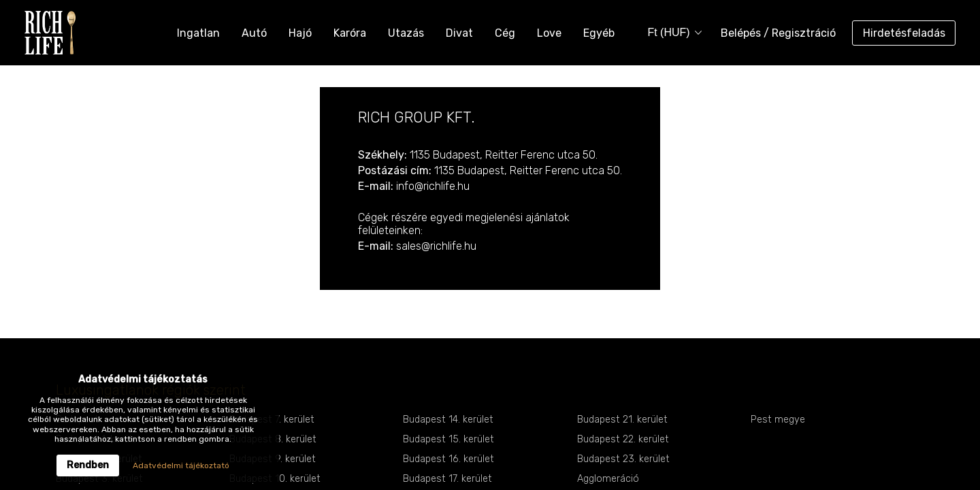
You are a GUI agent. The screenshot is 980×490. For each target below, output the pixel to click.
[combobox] (670, 33)
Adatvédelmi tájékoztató (181, 465)
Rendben (88, 465)
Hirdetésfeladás (904, 33)
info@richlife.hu (433, 186)
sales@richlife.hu (436, 246)
